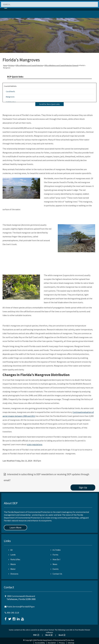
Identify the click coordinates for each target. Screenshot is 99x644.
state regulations (35, 444)
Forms (54, 555)
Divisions (11, 65)
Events (55, 569)
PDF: (36, 635)
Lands (12, 555)
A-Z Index (56, 550)
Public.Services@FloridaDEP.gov (21, 607)
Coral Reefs (10, 91)
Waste (12, 564)
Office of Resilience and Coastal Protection (29, 65)
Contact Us (56, 574)
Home (5, 65)
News (54, 564)
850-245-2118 (13, 613)
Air (11, 550)
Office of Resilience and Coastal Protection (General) (61, 65)
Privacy (62, 643)
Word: (49, 635)
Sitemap (71, 643)
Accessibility (40, 643)
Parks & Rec (14, 559)
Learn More (15, 527)
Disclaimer (52, 643)
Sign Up (83, 487)
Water (12, 569)
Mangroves (10, 97)
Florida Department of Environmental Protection (55, 640)
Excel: (62, 635)
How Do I (55, 559)
